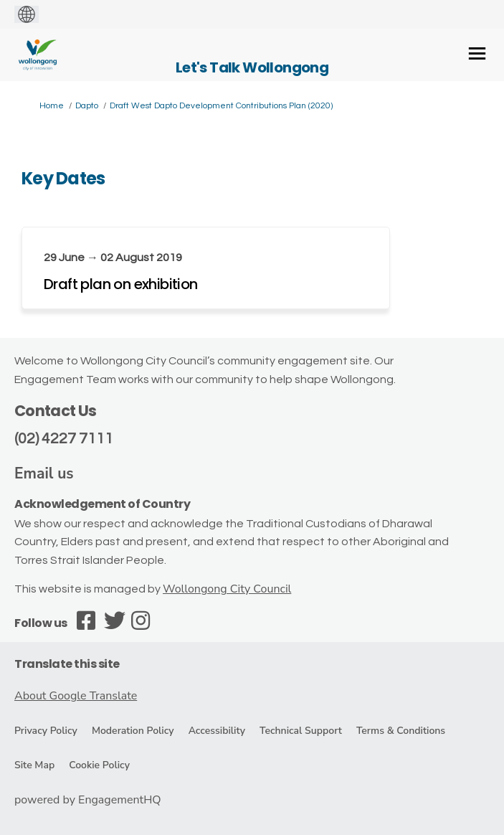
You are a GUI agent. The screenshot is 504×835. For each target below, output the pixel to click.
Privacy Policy (46, 731)
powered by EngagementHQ (88, 800)
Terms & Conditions (401, 731)
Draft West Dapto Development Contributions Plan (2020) (221, 106)
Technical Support (301, 731)
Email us (44, 473)
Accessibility (217, 731)
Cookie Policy (99, 765)
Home (52, 106)
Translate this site (67, 664)
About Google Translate (76, 696)
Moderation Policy (133, 731)
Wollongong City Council (227, 589)
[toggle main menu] (477, 53)
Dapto (87, 106)
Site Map (34, 765)
